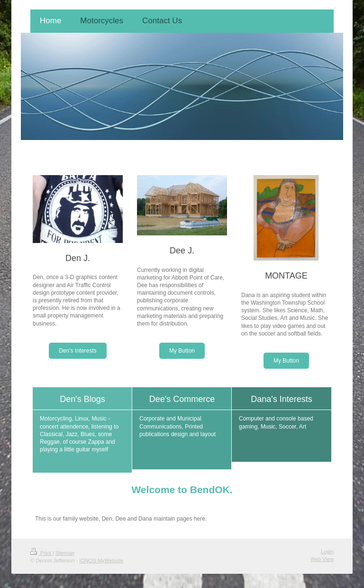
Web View (322, 559)
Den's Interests (78, 351)
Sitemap (65, 553)
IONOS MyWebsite (101, 560)
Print (41, 553)
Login (327, 551)
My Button (182, 351)
